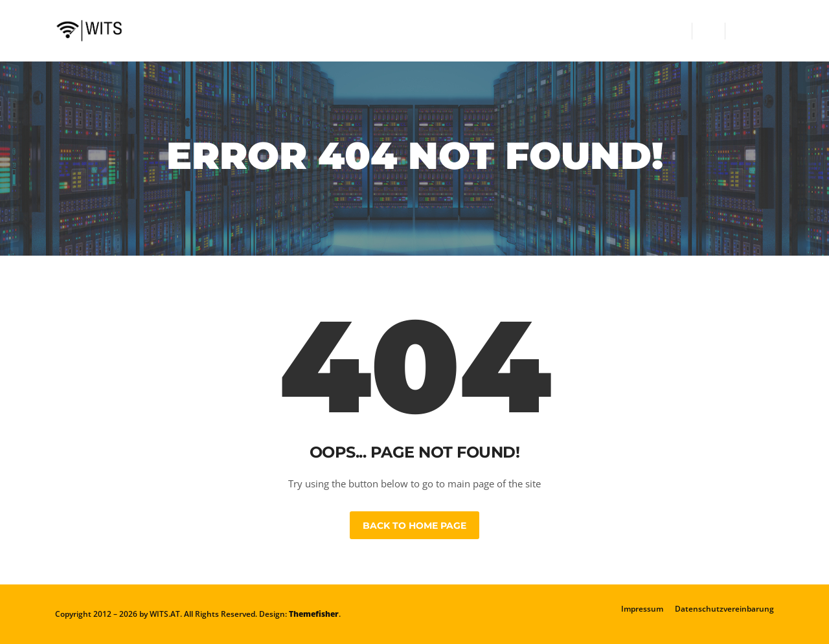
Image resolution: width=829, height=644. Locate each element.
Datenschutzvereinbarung (724, 609)
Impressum (642, 609)
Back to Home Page (414, 526)
